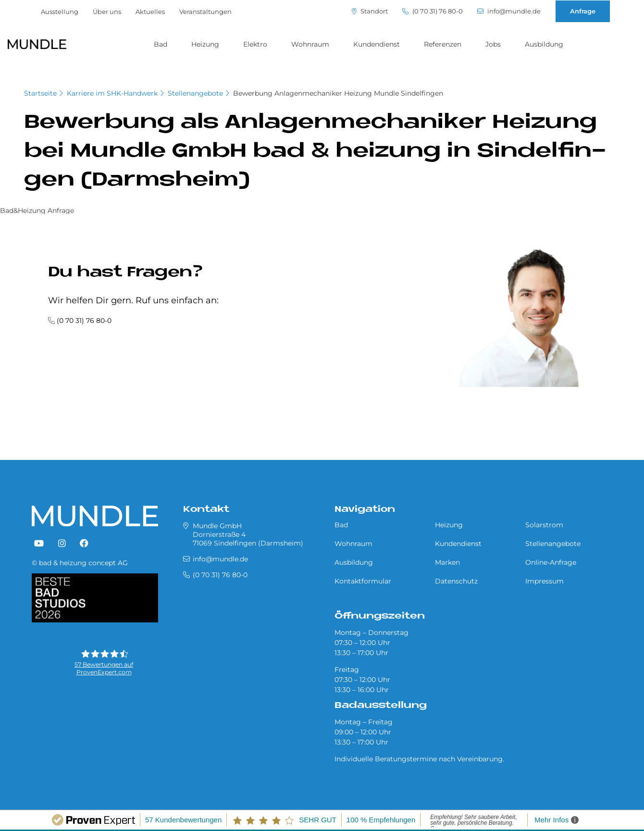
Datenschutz (456, 581)
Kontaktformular (363, 581)
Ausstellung (60, 12)
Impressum (545, 581)
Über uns (107, 12)
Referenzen (443, 44)
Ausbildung (544, 44)
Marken (447, 562)
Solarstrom (544, 525)
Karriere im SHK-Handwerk (112, 93)
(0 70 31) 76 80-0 (433, 11)
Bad (161, 44)
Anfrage (583, 11)
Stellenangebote (195, 93)
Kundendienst (377, 44)
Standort (370, 11)
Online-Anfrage (551, 562)
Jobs (493, 44)
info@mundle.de (509, 11)
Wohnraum (310, 44)
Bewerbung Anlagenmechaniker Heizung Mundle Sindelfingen (338, 93)
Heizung (205, 44)
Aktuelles (150, 12)
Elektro (255, 44)
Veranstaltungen (205, 12)
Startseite (40, 93)
